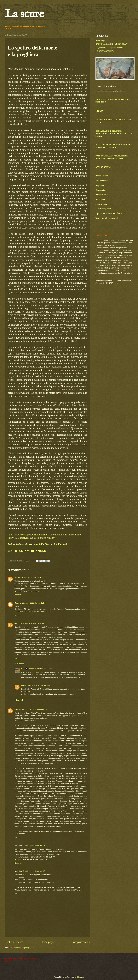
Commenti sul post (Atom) (23, 948)
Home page (47, 942)
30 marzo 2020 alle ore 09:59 (32, 623)
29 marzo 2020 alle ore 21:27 (34, 603)
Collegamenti (101, 204)
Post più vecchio (81, 942)
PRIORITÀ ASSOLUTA (105, 51)
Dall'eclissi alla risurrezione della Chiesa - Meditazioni (37, 544)
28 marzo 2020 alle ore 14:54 (33, 577)
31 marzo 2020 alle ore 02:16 (36, 709)
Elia (23, 669)
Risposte (21, 664)
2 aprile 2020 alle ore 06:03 (34, 846)
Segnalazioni (101, 190)
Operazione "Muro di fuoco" (109, 213)
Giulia (17, 623)
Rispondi (18, 595)
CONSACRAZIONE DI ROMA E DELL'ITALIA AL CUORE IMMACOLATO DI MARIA (114, 134)
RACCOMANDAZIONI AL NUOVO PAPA (112, 44)
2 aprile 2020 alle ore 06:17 (34, 871)
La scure (25, 14)
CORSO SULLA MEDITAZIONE (27, 551)
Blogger (80, 977)
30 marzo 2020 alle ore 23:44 (40, 669)
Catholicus (19, 709)
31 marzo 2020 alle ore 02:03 (40, 685)
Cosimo (18, 603)
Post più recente (14, 942)
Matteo (17, 577)
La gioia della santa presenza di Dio (110, 47)
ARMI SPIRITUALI (103, 167)
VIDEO (99, 111)
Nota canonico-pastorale (107, 218)
